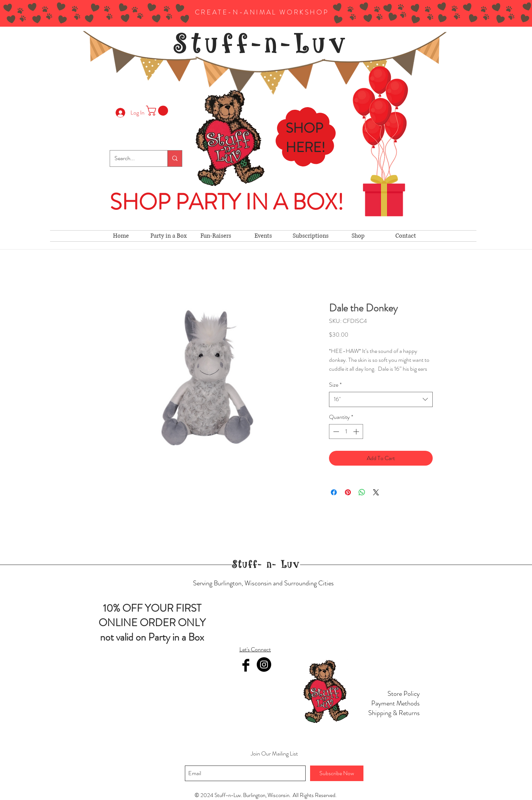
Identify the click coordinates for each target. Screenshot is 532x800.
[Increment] (357, 432)
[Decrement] (335, 432)
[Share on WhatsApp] (362, 492)
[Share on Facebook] (334, 492)
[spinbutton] (346, 432)
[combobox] (381, 399)
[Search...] (133, 158)
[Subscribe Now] (337, 773)
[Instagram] (264, 665)
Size (335, 385)
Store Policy (404, 694)
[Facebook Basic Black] (246, 665)
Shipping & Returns (394, 713)
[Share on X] (376, 492)
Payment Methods (395, 703)
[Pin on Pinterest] (348, 492)
